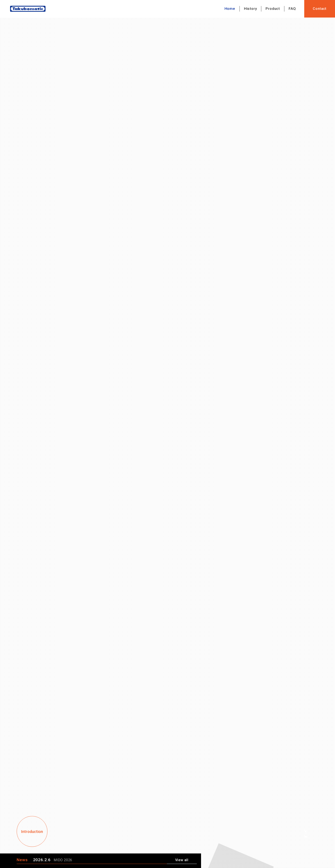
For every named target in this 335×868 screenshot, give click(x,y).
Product (273, 9)
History (251, 9)
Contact (320, 9)
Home (230, 9)
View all (182, 860)
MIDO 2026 (63, 860)
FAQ (292, 9)
